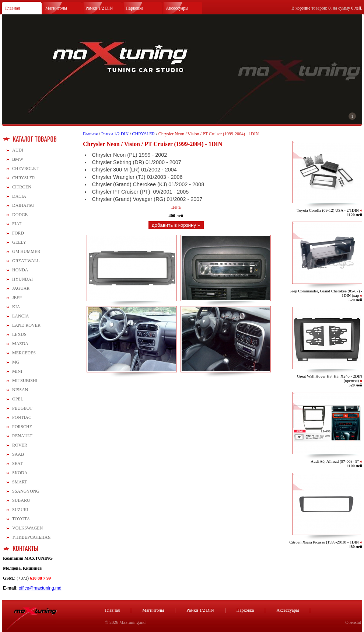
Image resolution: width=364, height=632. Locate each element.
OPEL (18, 399)
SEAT (17, 463)
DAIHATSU (23, 205)
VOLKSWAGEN (27, 528)
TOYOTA (21, 519)
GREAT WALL (26, 261)
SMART (20, 482)
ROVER (20, 445)
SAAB (18, 454)
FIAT (17, 224)
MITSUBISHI (25, 381)
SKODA (20, 473)
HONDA (20, 270)
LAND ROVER (26, 325)
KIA (16, 307)
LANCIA (20, 316)
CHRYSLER (24, 178)
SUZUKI (20, 510)
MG (16, 362)
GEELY (19, 242)
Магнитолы (56, 8)
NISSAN (20, 390)
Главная (13, 8)
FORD (18, 233)
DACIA (19, 196)
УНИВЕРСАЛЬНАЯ (31, 537)
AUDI (18, 150)
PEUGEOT (22, 408)
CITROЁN (22, 187)
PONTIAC (22, 417)
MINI (17, 371)
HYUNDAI (22, 279)
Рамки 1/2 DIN (99, 8)
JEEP (17, 298)
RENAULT (22, 436)
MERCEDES (24, 353)
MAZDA (20, 344)
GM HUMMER (26, 251)
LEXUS (19, 334)
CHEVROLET (25, 169)
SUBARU (21, 500)
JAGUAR (21, 288)
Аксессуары (177, 8)
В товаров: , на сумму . (327, 8)
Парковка (134, 8)
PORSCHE (22, 427)
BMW (18, 159)
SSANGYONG (26, 491)
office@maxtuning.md (40, 588)
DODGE (20, 215)
